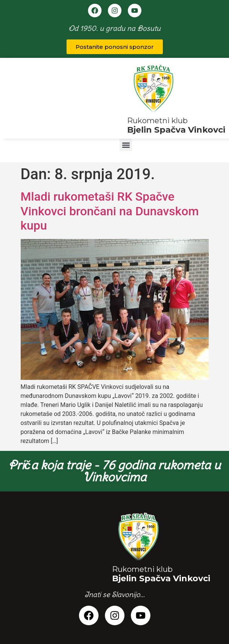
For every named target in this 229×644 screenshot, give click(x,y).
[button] (126, 145)
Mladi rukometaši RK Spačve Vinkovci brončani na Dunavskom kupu (110, 211)
